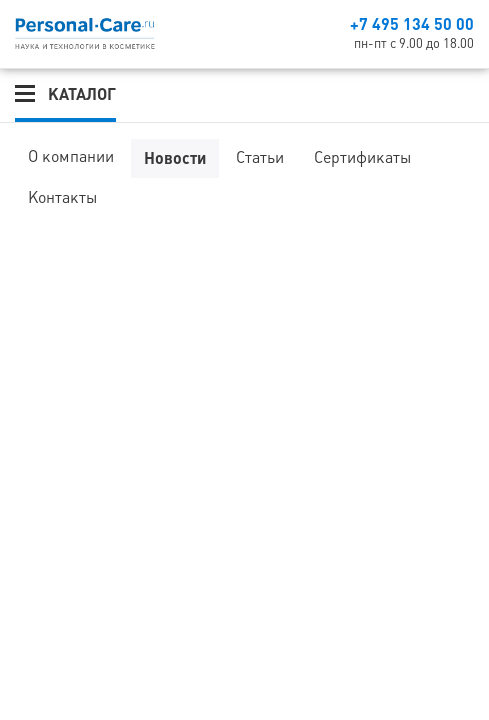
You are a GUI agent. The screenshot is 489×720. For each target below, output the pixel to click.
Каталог (82, 94)
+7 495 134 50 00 (412, 24)
